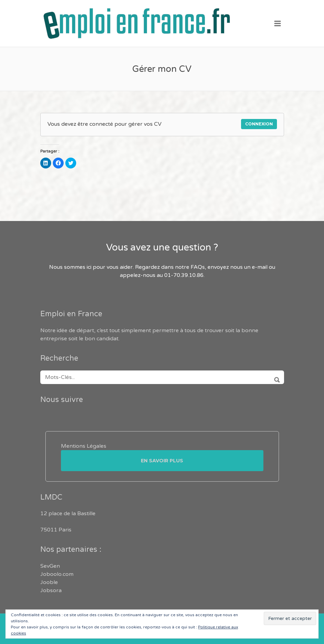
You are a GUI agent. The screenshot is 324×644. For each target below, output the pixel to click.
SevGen (50, 566)
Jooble (49, 582)
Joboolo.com (57, 574)
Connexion (259, 124)
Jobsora (51, 590)
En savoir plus (162, 461)
